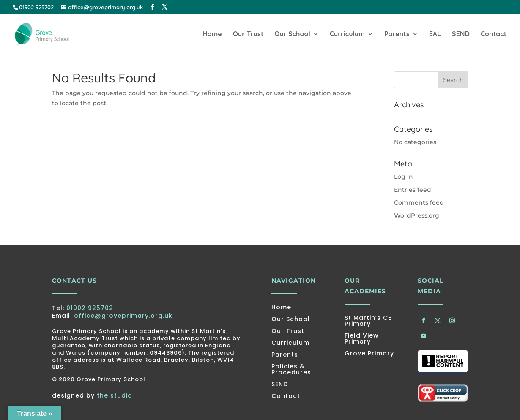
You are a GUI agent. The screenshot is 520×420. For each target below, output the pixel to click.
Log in (404, 177)
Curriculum (347, 34)
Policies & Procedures (291, 369)
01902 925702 (90, 308)
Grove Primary (369, 353)
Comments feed (419, 202)
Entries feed (413, 190)
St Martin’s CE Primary (368, 321)
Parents (397, 34)
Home (212, 34)
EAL (435, 34)
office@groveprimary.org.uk (123, 316)
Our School (292, 34)
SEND (461, 34)
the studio (115, 395)
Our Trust (248, 34)
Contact (494, 34)
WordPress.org (417, 215)
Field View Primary (362, 338)
